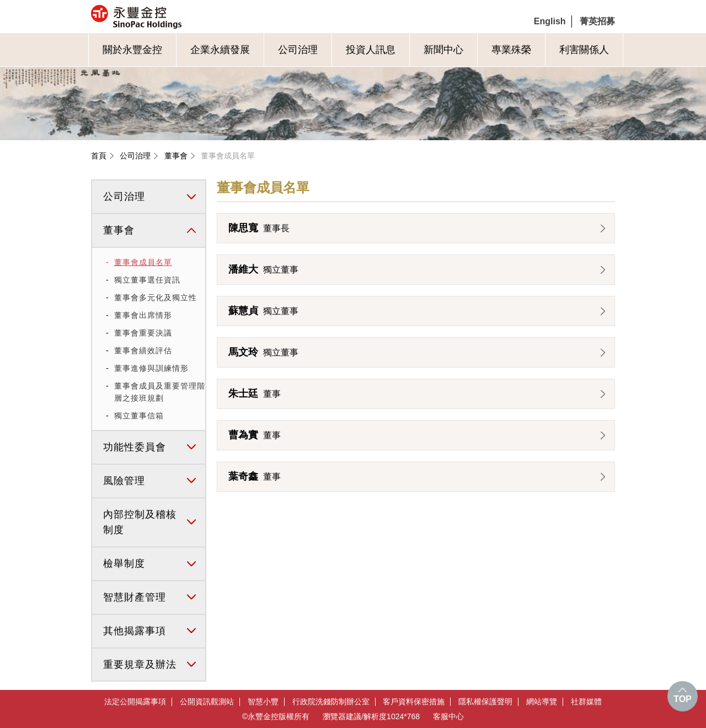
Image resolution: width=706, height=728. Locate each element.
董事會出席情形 (143, 315)
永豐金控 (183, 17)
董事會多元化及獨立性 (156, 297)
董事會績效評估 (143, 350)
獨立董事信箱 (139, 416)
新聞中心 (443, 50)
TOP (683, 699)
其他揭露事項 (135, 631)
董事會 (176, 156)
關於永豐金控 (132, 50)
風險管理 (124, 481)
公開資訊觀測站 (207, 702)
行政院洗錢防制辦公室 (331, 702)
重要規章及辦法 (140, 665)
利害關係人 (584, 50)
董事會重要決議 (143, 333)
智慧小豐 (263, 702)
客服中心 (448, 716)
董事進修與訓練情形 (151, 368)
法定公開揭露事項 (135, 702)
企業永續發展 (220, 50)
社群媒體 (586, 702)
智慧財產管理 (135, 597)
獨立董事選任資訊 (147, 280)
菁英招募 (597, 21)
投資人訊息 (371, 50)
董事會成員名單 (228, 156)
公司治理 (298, 50)
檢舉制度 (124, 564)
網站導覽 (542, 702)
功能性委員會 (135, 447)
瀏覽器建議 (342, 716)
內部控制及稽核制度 (140, 522)
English (550, 21)
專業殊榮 (511, 50)
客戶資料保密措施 (414, 702)
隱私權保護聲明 (485, 702)
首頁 (99, 156)
